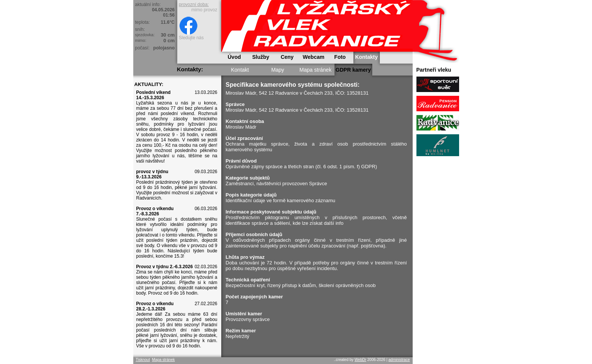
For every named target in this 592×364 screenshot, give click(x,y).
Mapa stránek (315, 70)
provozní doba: (194, 5)
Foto (340, 57)
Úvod (234, 57)
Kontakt (240, 70)
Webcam (314, 57)
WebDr (360, 360)
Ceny (287, 57)
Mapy (277, 70)
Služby (261, 57)
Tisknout (143, 360)
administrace (399, 360)
